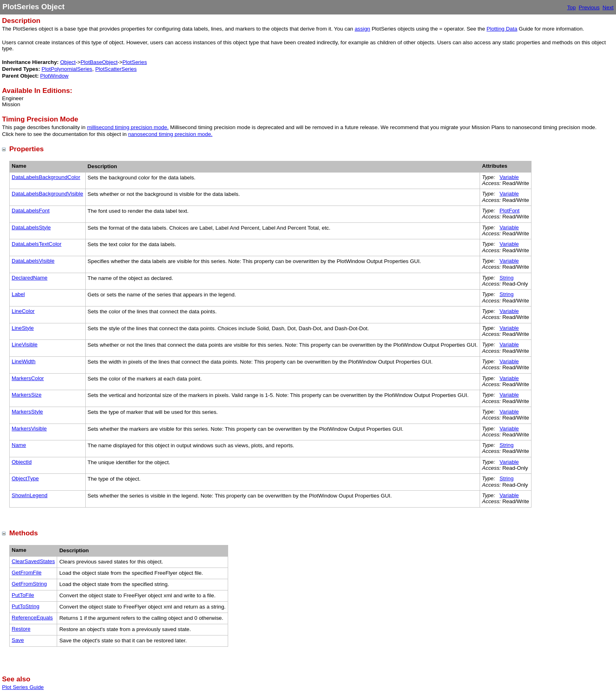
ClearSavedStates (33, 561)
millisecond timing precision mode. (128, 127)
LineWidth (24, 361)
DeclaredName (30, 278)
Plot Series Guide (23, 687)
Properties (27, 149)
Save (18, 640)
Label (18, 294)
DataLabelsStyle (31, 227)
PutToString (26, 606)
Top (571, 7)
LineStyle (23, 328)
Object (68, 62)
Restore (21, 629)
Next (608, 7)
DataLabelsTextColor (37, 244)
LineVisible (25, 344)
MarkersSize (27, 395)
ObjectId (22, 462)
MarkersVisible (29, 429)
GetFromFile (27, 573)
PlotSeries (135, 62)
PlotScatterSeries (116, 69)
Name (19, 445)
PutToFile (23, 595)
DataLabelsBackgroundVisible (47, 194)
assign (362, 29)
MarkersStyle (27, 412)
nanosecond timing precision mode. (170, 134)
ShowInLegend (30, 495)
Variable (509, 177)
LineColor (23, 311)
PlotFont (510, 211)
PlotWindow (54, 76)
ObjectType (25, 478)
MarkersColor (28, 378)
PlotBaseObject (99, 62)
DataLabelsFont (31, 211)
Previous (589, 7)
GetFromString (29, 584)
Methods (24, 533)
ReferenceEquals (32, 618)
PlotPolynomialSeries (67, 69)
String (507, 278)
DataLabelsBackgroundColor (46, 177)
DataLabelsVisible (33, 261)
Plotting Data (502, 29)
